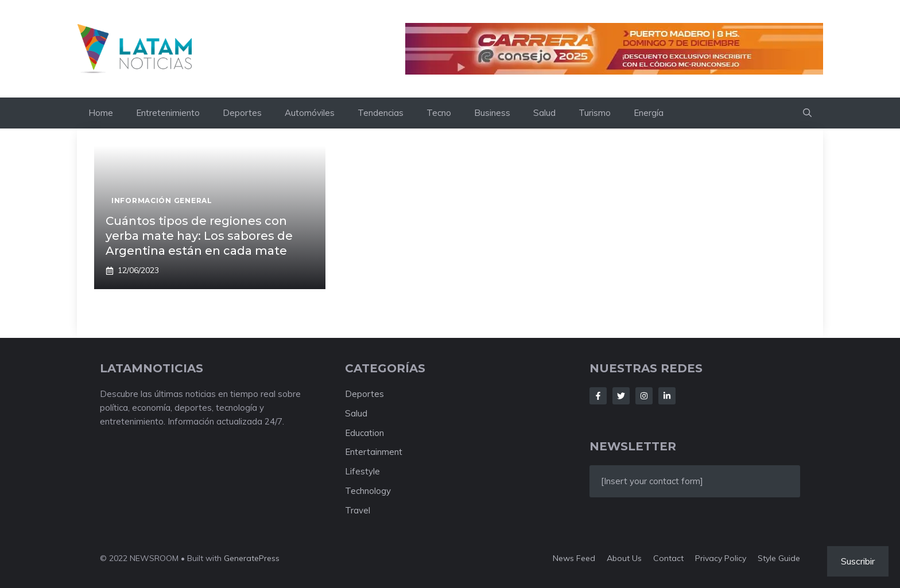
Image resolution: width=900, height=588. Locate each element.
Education (364, 433)
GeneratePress (252, 558)
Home (101, 113)
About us (624, 558)
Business (492, 113)
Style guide (779, 558)
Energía (649, 113)
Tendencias (381, 113)
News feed (574, 558)
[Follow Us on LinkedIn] (667, 396)
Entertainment (374, 452)
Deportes (242, 113)
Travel (358, 510)
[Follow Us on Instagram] (644, 396)
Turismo (595, 113)
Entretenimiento (168, 113)
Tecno (439, 113)
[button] (807, 113)
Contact (668, 558)
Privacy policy (721, 558)
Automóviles (310, 113)
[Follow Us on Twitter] (621, 396)
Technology (368, 491)
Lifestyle (362, 471)
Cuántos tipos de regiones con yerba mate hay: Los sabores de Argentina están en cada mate (199, 236)
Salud (544, 113)
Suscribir (858, 561)
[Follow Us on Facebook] (598, 396)
